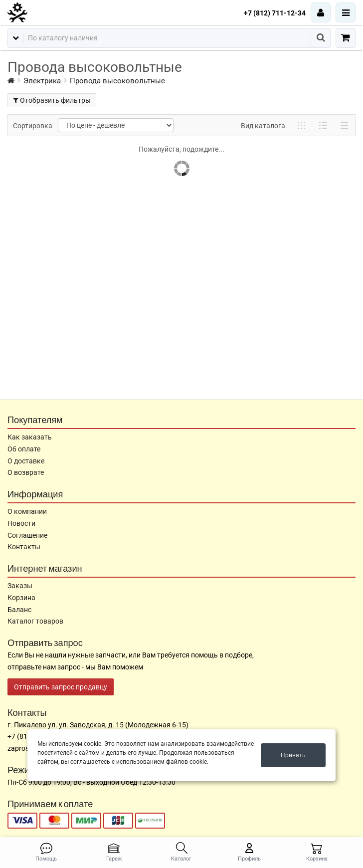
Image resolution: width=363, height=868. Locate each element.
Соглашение (27, 535)
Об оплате (24, 449)
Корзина (21, 598)
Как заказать (30, 437)
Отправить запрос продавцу (61, 687)
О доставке (26, 461)
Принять (293, 755)
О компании (27, 511)
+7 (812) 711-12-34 (275, 13)
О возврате (26, 472)
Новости (21, 523)
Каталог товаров (35, 621)
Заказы (20, 586)
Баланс (19, 610)
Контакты (24, 547)
